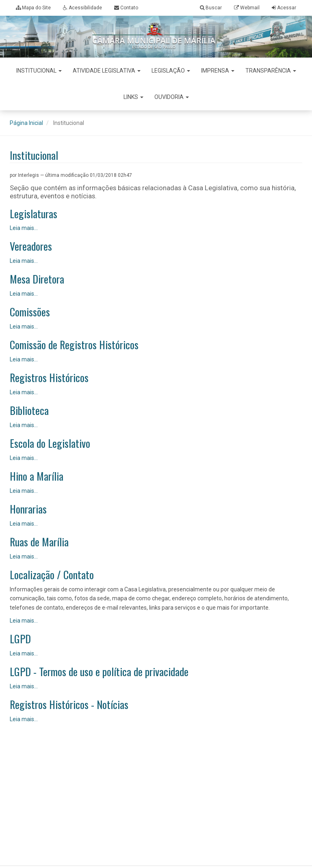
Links (133, 97)
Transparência (271, 71)
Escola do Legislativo (50, 444)
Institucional (39, 71)
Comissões (30, 312)
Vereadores (31, 246)
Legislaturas (34, 214)
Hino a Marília (37, 476)
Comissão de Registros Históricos (74, 345)
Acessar (287, 8)
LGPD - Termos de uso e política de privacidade (99, 672)
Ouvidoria (172, 97)
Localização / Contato (52, 575)
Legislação (171, 71)
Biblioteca (29, 411)
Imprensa (218, 71)
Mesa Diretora (37, 279)
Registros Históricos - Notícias (69, 705)
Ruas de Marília (39, 542)
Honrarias (28, 509)
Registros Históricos (49, 378)
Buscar (211, 8)
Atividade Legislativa (107, 71)
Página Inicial (26, 123)
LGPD (20, 639)
